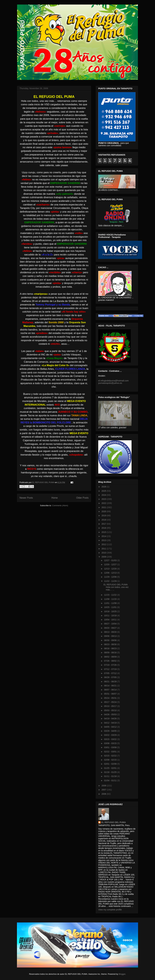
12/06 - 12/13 (110, 573)
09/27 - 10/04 (110, 624)
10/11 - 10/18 (110, 616)
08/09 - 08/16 (110, 653)
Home (55, 498)
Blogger (122, 974)
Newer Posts (26, 498)
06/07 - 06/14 (110, 690)
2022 (104, 503)
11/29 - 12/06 (110, 577)
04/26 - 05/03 (110, 714)
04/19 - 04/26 (110, 719)
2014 (104, 536)
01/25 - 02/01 (110, 768)
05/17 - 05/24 (110, 702)
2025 (104, 491)
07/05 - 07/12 (110, 673)
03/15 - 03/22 (110, 739)
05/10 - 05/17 (110, 706)
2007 (104, 790)
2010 (104, 553)
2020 (104, 511)
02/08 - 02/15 (110, 760)
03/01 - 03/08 (110, 747)
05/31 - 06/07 (110, 694)
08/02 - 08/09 (110, 657)
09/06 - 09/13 (110, 636)
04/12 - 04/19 (110, 723)
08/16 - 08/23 (110, 648)
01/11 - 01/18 (110, 776)
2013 (104, 540)
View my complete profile (110, 910)
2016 (104, 528)
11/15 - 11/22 (110, 595)
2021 (104, 507)
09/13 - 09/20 (110, 632)
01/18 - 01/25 (110, 772)
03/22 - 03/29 (110, 735)
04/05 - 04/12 (110, 727)
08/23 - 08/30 (110, 644)
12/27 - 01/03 (110, 560)
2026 (104, 487)
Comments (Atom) (60, 505)
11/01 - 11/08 (110, 603)
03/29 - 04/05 (110, 731)
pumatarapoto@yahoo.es (110, 383)
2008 (104, 786)
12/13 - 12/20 (110, 569)
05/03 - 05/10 (110, 710)
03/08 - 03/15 (110, 743)
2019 (104, 516)
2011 (104, 549)
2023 (104, 499)
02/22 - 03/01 (110, 752)
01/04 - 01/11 (110, 780)
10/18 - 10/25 (110, 611)
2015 (104, 532)
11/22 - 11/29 (110, 581)
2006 (104, 794)
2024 (104, 495)
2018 (104, 520)
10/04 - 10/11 (110, 620)
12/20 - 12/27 (110, 564)
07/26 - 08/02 (110, 661)
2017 (104, 524)
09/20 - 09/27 (110, 628)
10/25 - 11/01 (110, 607)
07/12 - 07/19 (110, 669)
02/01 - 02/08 (110, 764)
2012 (104, 544)
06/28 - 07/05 (110, 677)
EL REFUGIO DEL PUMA (114, 822)
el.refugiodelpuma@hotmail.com (113, 381)
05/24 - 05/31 (110, 698)
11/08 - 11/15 (110, 599)
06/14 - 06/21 (110, 686)
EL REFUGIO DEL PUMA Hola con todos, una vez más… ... (116, 587)
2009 (104, 557)
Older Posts (82, 498)
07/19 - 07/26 (110, 665)
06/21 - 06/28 (110, 682)
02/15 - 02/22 (110, 756)
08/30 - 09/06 (110, 640)
